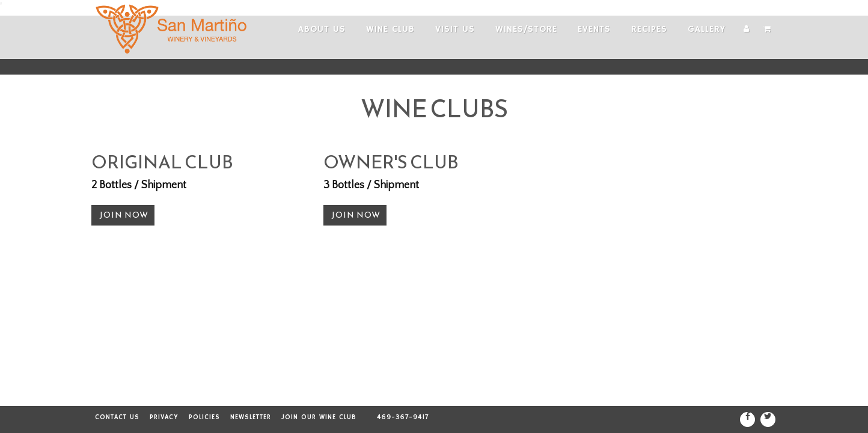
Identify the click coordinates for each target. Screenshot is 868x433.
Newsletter (251, 417)
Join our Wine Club (319, 417)
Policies (204, 417)
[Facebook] (747, 419)
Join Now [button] (124, 215)
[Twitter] (768, 419)
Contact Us (117, 417)
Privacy (164, 417)
